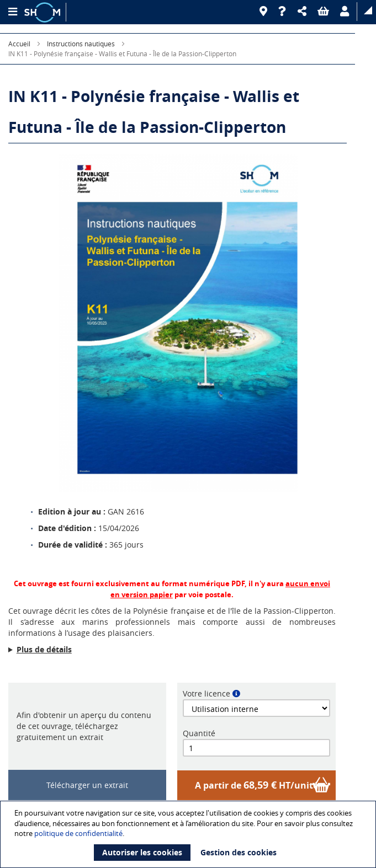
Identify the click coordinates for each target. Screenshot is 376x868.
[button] (302, 12)
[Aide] (282, 12)
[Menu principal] (12, 12)
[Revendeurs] (263, 12)
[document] (189, 834)
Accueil (19, 44)
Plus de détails (44, 649)
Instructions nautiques (81, 44)
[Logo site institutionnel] (44, 12)
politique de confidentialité (78, 833)
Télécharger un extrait (87, 785)
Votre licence (206, 693)
